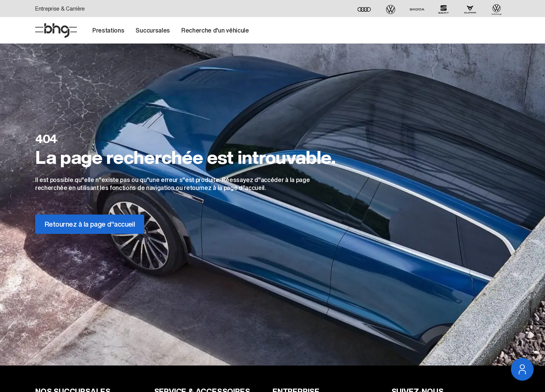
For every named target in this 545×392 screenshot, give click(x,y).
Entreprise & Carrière (60, 9)
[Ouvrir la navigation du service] (522, 369)
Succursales (153, 30)
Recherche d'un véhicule (215, 30)
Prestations (108, 30)
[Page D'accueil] (56, 31)
